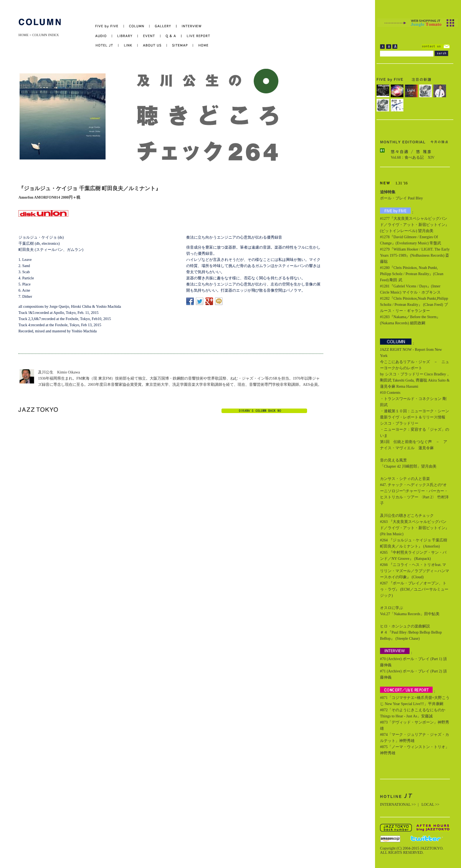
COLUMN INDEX (45, 35)
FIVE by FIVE (110, 26)
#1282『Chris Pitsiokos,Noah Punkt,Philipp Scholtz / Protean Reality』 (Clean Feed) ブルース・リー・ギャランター (414, 305)
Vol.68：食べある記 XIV (413, 157)
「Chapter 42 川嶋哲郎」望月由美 (408, 466)
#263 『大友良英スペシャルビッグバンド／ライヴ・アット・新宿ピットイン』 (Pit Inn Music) (415, 528)
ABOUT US (152, 46)
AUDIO (104, 36)
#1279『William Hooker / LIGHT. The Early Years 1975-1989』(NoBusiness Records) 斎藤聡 (415, 255)
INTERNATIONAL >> (398, 804)
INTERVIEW (189, 26)
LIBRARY (125, 36)
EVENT (149, 36)
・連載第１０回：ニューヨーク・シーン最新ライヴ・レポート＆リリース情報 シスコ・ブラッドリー (415, 417)
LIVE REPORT (196, 36)
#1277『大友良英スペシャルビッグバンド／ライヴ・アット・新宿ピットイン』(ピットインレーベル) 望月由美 (415, 225)
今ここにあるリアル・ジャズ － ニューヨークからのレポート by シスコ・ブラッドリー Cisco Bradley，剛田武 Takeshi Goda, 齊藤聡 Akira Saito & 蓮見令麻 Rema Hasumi (415, 374)
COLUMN (137, 26)
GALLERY (163, 26)
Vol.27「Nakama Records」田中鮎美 (410, 614)
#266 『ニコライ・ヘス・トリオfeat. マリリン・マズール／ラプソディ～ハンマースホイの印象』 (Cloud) (415, 571)
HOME (24, 35)
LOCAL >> (430, 804)
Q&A (171, 36)
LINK (128, 46)
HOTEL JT (107, 46)
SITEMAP (180, 46)
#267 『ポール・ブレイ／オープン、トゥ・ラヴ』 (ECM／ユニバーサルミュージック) (414, 589)
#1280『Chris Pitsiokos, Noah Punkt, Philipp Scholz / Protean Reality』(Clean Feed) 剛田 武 (412, 274)
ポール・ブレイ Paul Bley (402, 198)
